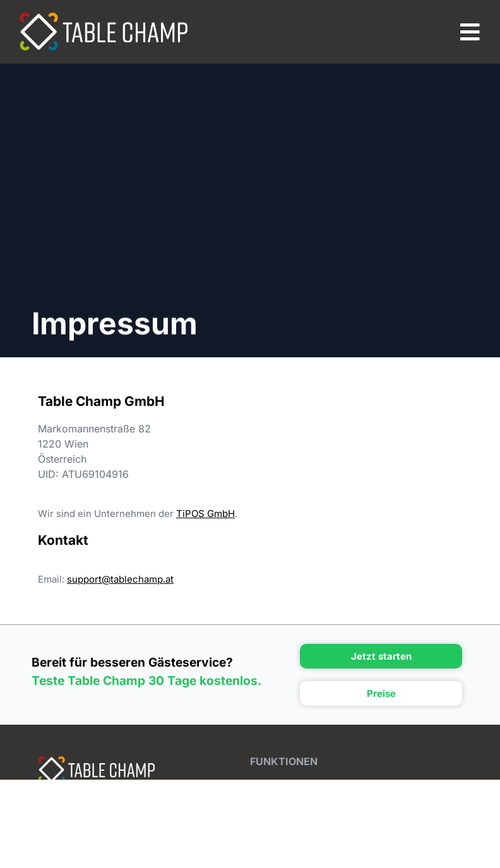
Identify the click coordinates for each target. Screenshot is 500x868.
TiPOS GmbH (205, 514)
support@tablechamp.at (120, 579)
